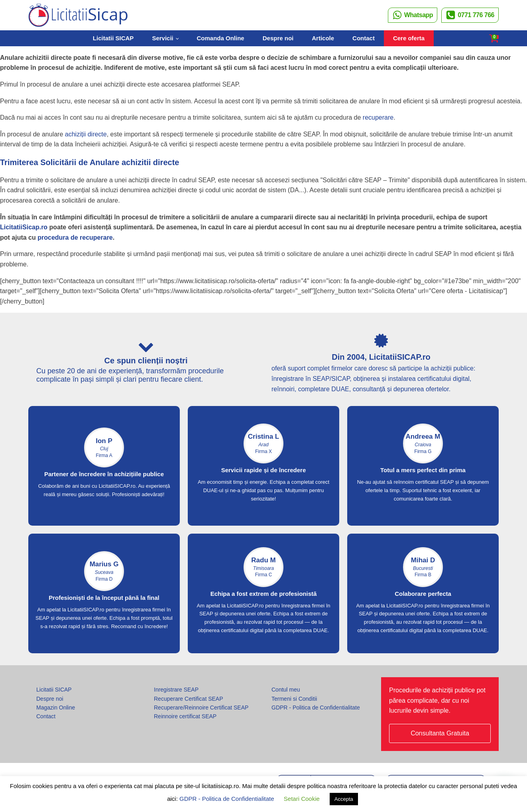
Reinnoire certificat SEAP (185, 716)
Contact (364, 38)
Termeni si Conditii (294, 699)
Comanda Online (221, 38)
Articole (323, 38)
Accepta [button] (344, 799)
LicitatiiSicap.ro (24, 227)
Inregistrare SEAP (176, 690)
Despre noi (278, 38)
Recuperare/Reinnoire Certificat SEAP (201, 708)
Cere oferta (409, 38)
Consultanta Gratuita (440, 733)
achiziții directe (86, 134)
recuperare (378, 117)
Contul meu (286, 690)
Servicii (162, 38)
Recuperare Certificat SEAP (189, 699)
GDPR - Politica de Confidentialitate (316, 708)
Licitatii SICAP (113, 38)
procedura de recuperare (75, 237)
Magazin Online (56, 708)
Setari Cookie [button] (302, 799)
